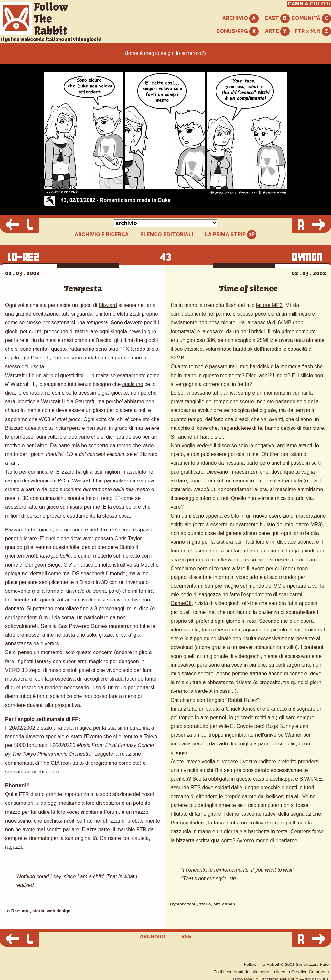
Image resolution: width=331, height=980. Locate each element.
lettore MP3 (269, 305)
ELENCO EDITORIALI (167, 235)
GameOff (181, 603)
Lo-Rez (12, 911)
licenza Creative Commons (303, 972)
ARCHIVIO (240, 19)
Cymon (177, 904)
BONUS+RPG (237, 31)
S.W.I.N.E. (311, 779)
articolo (89, 565)
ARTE (277, 31)
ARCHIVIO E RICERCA (102, 235)
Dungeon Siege (43, 565)
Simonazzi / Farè (312, 964)
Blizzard (108, 305)
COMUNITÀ (311, 19)
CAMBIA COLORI (309, 4)
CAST (277, 19)
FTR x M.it (313, 31)
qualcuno (133, 384)
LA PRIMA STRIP (231, 235)
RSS (186, 937)
